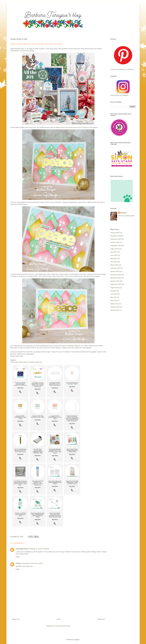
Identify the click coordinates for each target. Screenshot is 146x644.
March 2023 (114, 265)
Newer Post (16, 619)
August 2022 (115, 288)
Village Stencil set (62, 127)
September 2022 (116, 284)
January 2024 (115, 233)
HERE (16, 51)
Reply (18, 557)
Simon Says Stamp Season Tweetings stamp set (26, 362)
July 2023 (114, 252)
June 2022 (114, 294)
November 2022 (116, 278)
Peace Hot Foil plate (80, 127)
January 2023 (115, 271)
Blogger (77, 640)
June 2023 (114, 255)
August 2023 (115, 249)
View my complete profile (126, 216)
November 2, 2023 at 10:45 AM (39, 549)
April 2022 (114, 300)
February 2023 (115, 268)
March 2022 (114, 304)
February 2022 (115, 307)
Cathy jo (19, 563)
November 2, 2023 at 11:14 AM (32, 563)
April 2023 (114, 262)
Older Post (101, 619)
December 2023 (116, 236)
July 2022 (114, 291)
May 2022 (114, 297)
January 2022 (115, 310)
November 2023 (116, 239)
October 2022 (115, 281)
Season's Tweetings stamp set (70, 346)
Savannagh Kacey (22, 549)
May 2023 (114, 259)
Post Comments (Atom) (63, 626)
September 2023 (116, 246)
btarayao (123, 213)
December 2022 (116, 275)
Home (59, 619)
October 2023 (115, 242)
